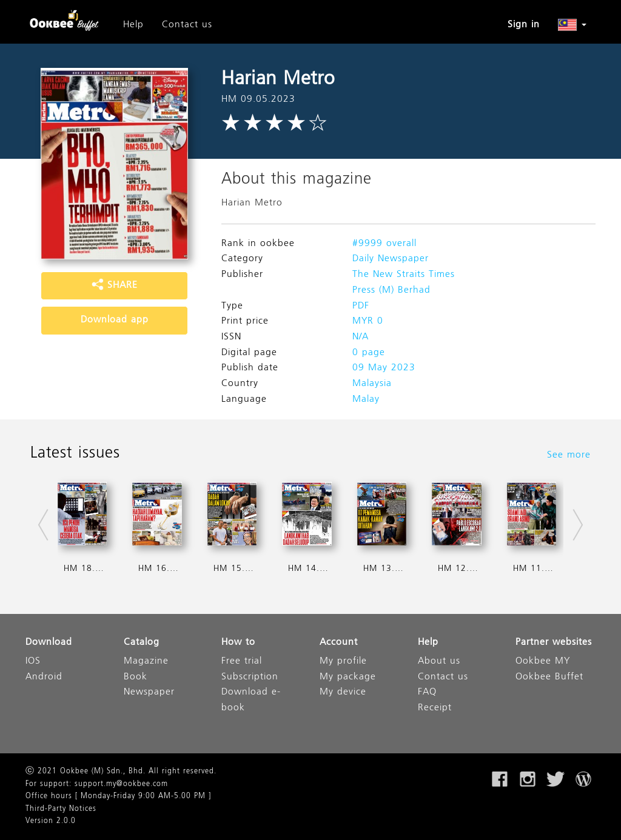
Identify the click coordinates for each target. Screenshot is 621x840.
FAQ (427, 692)
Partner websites (554, 643)
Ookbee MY (543, 662)
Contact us (187, 25)
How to (238, 643)
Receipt (435, 708)
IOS (33, 662)
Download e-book (251, 700)
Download (49, 643)
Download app (115, 320)
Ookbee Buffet (549, 677)
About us (439, 662)
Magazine (146, 662)
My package (348, 677)
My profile (343, 662)
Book (136, 677)
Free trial (242, 662)
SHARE (115, 285)
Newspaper (149, 692)
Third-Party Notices (61, 809)
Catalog (142, 643)
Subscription (250, 677)
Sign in (524, 25)
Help (133, 25)
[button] (572, 25)
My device (343, 692)
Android (44, 677)
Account (339, 643)
